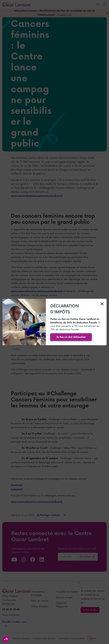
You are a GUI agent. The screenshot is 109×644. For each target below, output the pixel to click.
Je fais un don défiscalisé (71, 337)
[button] (6, 639)
